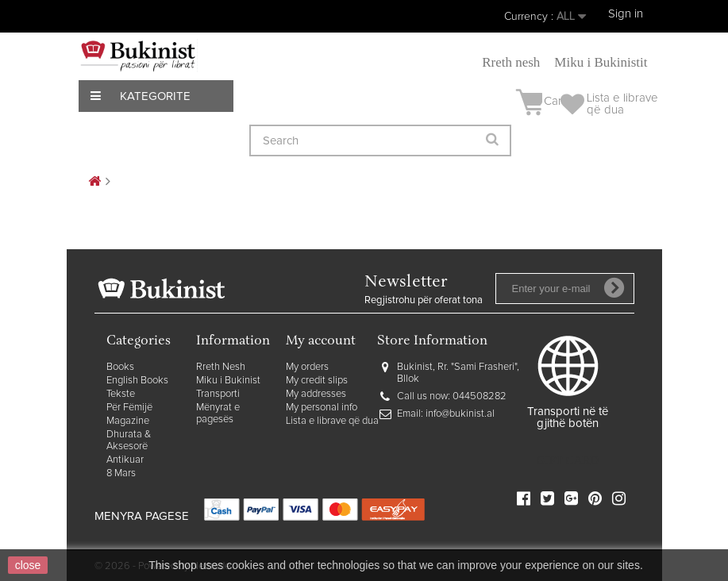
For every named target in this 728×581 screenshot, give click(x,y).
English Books (137, 381)
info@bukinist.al (460, 414)
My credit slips (317, 381)
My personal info (322, 408)
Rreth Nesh (221, 367)
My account (321, 342)
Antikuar (125, 460)
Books (120, 367)
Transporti (218, 394)
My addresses (316, 394)
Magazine (128, 421)
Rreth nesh (511, 62)
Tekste (121, 394)
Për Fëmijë (129, 408)
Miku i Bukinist (228, 381)
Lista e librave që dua (332, 421)
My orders (307, 367)
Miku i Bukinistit (601, 62)
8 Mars (121, 473)
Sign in (626, 14)
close (28, 565)
